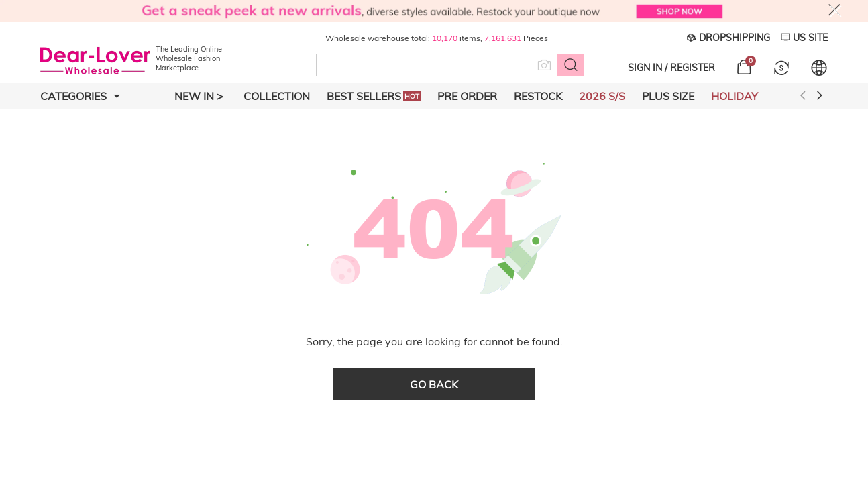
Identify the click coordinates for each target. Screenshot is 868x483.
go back (434, 384)
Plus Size (668, 96)
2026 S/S (602, 96)
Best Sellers (374, 96)
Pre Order (467, 96)
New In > (199, 96)
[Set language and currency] (819, 68)
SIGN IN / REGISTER (671, 68)
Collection (277, 96)
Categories (80, 96)
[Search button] (571, 65)
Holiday (735, 96)
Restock (538, 96)
